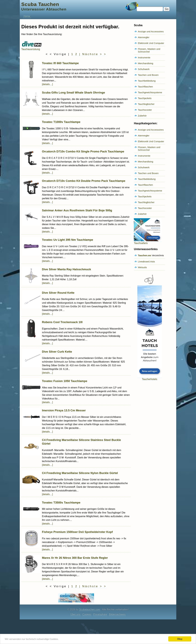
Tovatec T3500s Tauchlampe (61, 503)
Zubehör (142, 116)
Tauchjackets (145, 98)
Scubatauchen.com (90, 609)
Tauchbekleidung (147, 81)
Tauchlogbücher (146, 104)
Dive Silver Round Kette (58, 293)
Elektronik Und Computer (151, 43)
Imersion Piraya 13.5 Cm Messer (64, 410)
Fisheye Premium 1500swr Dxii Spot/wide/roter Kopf (77, 532)
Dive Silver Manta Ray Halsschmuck (66, 269)
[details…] (47, 84)
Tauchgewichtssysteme (150, 92)
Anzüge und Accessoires (151, 31)
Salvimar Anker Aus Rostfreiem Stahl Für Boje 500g (77, 210)
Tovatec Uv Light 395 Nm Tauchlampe (68, 240)
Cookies (87, 614)
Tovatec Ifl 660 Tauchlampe (60, 63)
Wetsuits (142, 267)
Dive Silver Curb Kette (57, 352)
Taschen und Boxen (148, 75)
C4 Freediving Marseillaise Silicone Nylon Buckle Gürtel (80, 473)
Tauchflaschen (145, 87)
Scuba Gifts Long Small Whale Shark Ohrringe (73, 93)
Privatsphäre (100, 614)
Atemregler (144, 37)
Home (27, 16)
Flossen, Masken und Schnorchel (149, 50)
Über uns (75, 614)
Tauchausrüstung (32, 48)
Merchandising (145, 63)
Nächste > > (94, 54)
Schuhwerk (144, 69)
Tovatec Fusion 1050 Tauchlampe (65, 381)
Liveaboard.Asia (146, 261)
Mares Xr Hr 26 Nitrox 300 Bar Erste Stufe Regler (75, 558)
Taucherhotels (150, 378)
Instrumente (144, 57)
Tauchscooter (145, 110)
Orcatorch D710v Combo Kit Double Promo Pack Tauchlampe (84, 181)
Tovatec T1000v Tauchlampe (61, 122)
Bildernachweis (117, 614)
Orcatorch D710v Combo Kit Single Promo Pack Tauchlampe (83, 151)
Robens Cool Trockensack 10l (62, 322)
